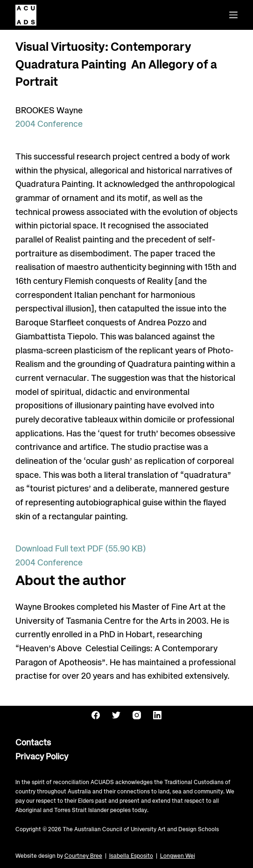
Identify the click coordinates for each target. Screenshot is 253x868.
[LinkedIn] (157, 715)
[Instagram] (137, 715)
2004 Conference (49, 124)
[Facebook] (96, 715)
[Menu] (233, 15)
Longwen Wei (178, 856)
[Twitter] (116, 715)
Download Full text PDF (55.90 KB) (81, 549)
